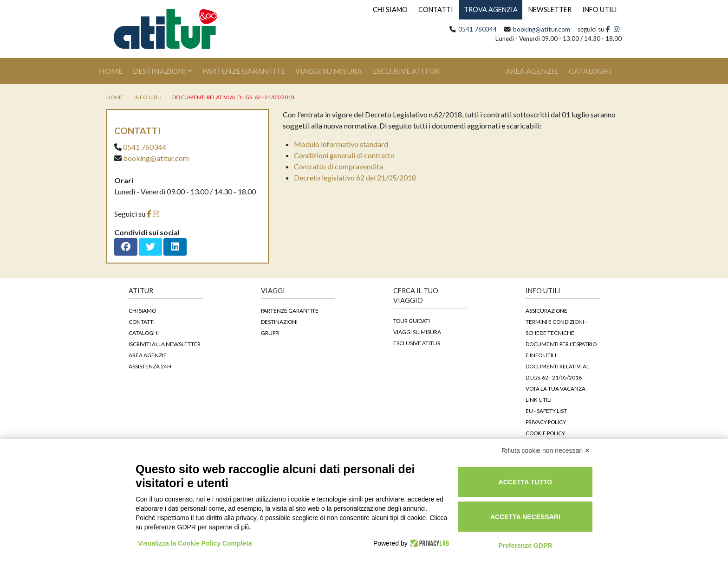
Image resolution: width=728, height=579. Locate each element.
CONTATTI (436, 10)
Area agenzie (148, 355)
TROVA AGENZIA (491, 10)
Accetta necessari (525, 517)
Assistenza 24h (150, 366)
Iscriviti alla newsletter (165, 344)
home (115, 97)
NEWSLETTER (550, 10)
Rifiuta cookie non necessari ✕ (546, 450)
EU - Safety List (546, 411)
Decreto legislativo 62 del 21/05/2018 (355, 177)
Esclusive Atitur (406, 71)
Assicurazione (546, 310)
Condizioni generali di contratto (344, 155)
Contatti (142, 322)
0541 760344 (478, 29)
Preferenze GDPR (525, 546)
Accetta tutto (526, 482)
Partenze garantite (290, 310)
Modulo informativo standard (341, 144)
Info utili (148, 97)
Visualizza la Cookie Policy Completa (195, 543)
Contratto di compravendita (338, 166)
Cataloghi (144, 333)
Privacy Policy (546, 422)
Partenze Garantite (244, 71)
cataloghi (590, 71)
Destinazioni (159, 71)
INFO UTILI (600, 10)
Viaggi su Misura (329, 71)
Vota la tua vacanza (556, 388)
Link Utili (539, 399)
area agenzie (532, 71)
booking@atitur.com (542, 29)
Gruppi (270, 333)
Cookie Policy (545, 433)
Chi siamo (142, 310)
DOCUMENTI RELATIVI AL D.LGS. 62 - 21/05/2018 (233, 97)
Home (116, 70)
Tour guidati (412, 321)
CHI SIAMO (390, 10)
